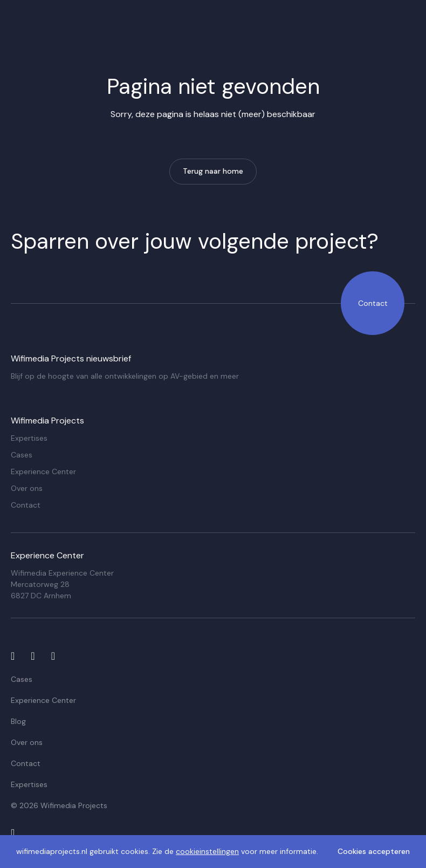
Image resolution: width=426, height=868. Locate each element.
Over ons (27, 488)
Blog (18, 721)
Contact (373, 303)
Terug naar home (213, 171)
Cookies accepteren (374, 851)
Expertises (29, 438)
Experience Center (43, 471)
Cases (22, 455)
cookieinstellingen (207, 851)
